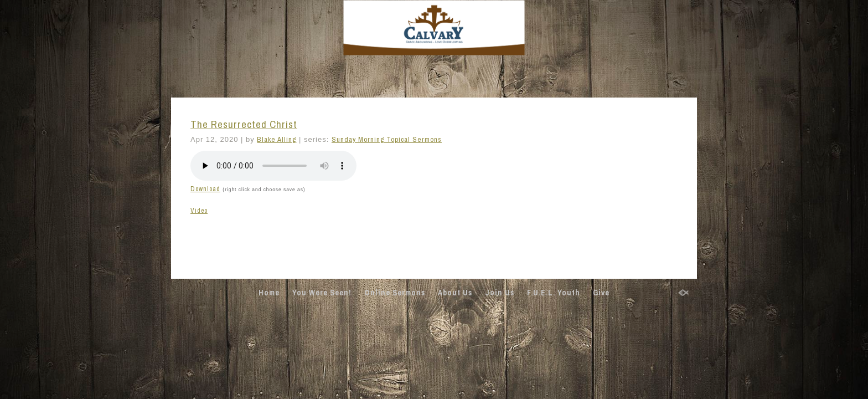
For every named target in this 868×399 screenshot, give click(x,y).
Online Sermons (395, 293)
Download (205, 189)
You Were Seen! (322, 293)
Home (269, 293)
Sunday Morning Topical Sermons (387, 139)
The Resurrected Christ (244, 124)
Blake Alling (277, 139)
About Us (455, 293)
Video (199, 211)
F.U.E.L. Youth (554, 293)
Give (601, 293)
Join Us (500, 293)
